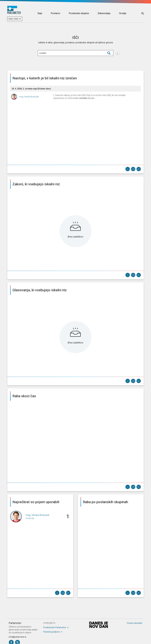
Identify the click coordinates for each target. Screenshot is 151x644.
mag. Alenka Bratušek (29, 97)
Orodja (123, 13)
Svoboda (30, 518)
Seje (40, 13)
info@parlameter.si (17, 637)
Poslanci (55, 13)
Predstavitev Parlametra (55, 627)
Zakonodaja (104, 13)
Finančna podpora (51, 632)
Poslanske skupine (79, 13)
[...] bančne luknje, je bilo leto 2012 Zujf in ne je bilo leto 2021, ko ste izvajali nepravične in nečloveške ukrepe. (89, 97)
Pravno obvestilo (135, 623)
